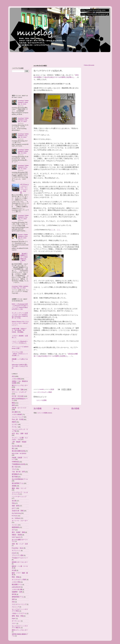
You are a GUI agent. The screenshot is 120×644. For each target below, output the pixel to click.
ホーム (56, 408)
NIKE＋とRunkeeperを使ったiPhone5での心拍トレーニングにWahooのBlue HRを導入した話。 (20, 307)
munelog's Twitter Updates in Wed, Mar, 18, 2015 (23, 151)
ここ (52, 230)
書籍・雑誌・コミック (19, 488)
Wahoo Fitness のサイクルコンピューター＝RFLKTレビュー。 (20, 323)
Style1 (14, 618)
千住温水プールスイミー (20, 558)
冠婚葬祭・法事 (17, 592)
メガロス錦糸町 (17, 414)
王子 (13, 530)
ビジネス (15, 424)
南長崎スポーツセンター (20, 562)
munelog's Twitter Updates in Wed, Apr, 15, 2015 (23, 102)
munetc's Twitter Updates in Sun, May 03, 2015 (23, 236)
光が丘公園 (15, 446)
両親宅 (14, 422)
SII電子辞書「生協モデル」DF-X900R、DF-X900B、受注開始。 (19, 330)
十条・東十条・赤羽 (18, 472)
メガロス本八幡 (17, 590)
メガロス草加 (16, 582)
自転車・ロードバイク (19, 408)
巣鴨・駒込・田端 (18, 616)
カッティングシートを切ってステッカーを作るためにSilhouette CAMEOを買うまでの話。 (20, 315)
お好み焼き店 (16, 587)
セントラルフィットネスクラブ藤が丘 (20, 627)
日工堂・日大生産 (18, 396)
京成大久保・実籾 (18, 511)
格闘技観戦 (15, 527)
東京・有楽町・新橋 (18, 532)
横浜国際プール (17, 585)
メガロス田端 (16, 379)
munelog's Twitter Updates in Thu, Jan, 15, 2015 (23, 136)
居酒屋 (14, 486)
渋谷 (13, 602)
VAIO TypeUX (16, 537)
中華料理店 (15, 462)
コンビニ (15, 525)
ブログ (14, 469)
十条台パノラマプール (19, 613)
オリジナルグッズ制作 (45, 392)
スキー (14, 623)
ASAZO (14, 553)
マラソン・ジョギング (19, 392)
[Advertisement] (48, 57)
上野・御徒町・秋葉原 (19, 442)
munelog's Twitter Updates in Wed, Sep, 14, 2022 (20, 287)
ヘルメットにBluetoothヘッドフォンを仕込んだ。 (20, 342)
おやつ (14, 508)
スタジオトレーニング (19, 604)
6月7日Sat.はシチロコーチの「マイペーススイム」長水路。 (25, 189)
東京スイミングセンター (20, 385)
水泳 (13, 376)
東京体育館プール (18, 483)
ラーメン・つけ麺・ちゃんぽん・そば (20, 439)
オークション (16, 621)
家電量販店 (15, 474)
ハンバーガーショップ (19, 497)
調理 (13, 405)
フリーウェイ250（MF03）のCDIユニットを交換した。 (20, 354)
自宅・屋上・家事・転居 (20, 434)
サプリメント (16, 551)
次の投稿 (38, 408)
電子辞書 (15, 477)
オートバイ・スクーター (20, 521)
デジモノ (15, 427)
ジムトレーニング (18, 417)
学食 (13, 503)
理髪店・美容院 (17, 535)
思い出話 (15, 467)
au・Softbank (16, 518)
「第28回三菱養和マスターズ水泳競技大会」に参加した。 (24, 258)
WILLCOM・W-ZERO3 (19, 453)
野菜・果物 (15, 577)
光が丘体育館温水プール (20, 479)
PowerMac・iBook (18, 548)
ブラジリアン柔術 (18, 555)
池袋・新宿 (15, 506)
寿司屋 (14, 594)
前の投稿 (75, 408)
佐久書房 (15, 412)
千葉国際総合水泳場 (18, 464)
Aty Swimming (16, 513)
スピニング (15, 607)
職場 (13, 403)
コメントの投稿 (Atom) (45, 413)
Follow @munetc (89, 65)
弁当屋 (14, 570)
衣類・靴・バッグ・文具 (20, 544)
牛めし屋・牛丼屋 (18, 419)
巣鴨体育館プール (18, 597)
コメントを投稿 (41, 400)
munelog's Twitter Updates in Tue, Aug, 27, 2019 (23, 217)
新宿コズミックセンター (20, 630)
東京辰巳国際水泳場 (18, 451)
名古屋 (14, 501)
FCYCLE (15, 516)
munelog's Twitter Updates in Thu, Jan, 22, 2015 (23, 167)
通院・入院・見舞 (18, 390)
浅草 (13, 599)
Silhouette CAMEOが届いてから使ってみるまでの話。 (20, 366)
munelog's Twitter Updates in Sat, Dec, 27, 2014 (23, 120)
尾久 (13, 448)
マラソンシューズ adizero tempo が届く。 (20, 348)
